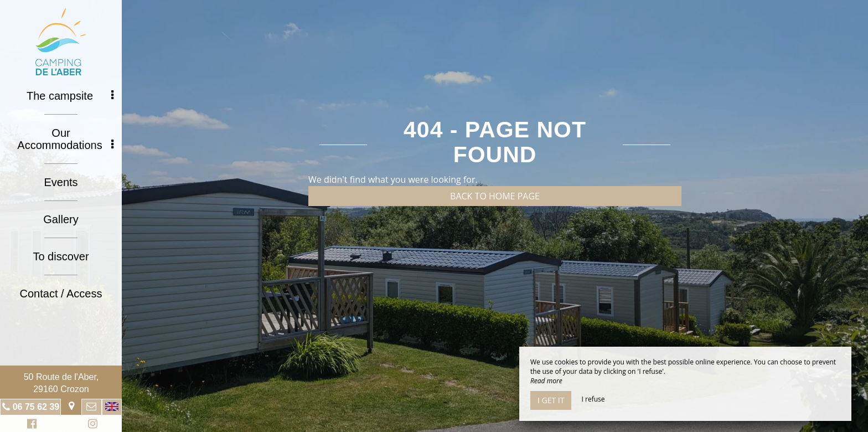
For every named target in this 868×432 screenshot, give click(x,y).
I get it (551, 400)
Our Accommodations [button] (65, 139)
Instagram (91, 425)
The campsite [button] (70, 96)
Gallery (61, 219)
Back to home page (495, 196)
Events (61, 182)
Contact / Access (61, 294)
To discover (61, 256)
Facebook (30, 425)
